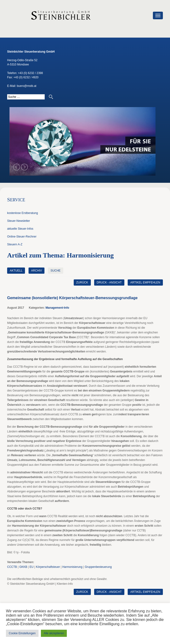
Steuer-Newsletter (19, 221)
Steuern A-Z (15, 244)
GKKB (23, 567)
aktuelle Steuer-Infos (20, 229)
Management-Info (57, 308)
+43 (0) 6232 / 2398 (30, 73)
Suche (56, 271)
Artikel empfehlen (145, 282)
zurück (82, 282)
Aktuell (16, 271)
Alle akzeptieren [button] (54, 633)
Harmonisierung (72, 567)
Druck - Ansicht (109, 282)
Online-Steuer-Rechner (22, 237)
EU (32, 567)
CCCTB (12, 567)
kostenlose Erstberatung (22, 213)
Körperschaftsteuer (48, 567)
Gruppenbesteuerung (98, 567)
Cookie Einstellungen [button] (22, 633)
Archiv (36, 271)
